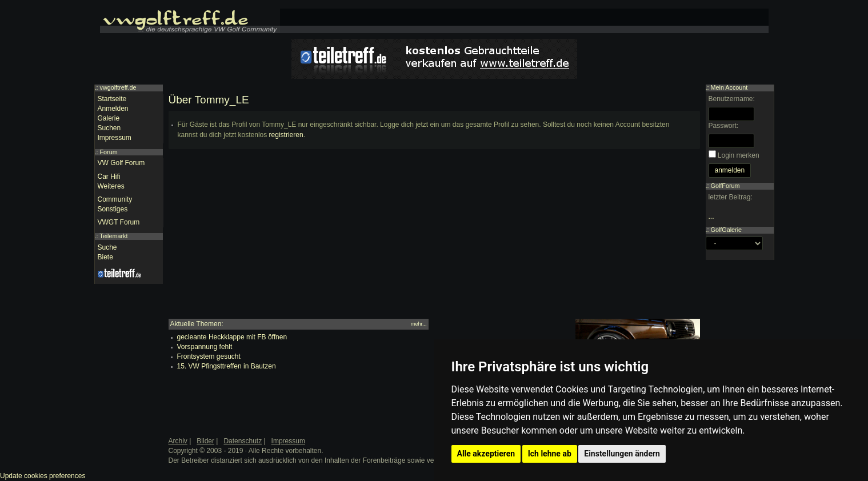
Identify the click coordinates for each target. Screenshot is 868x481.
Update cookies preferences (43, 476)
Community (115, 199)
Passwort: (724, 126)
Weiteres (111, 186)
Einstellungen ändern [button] (622, 454)
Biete (105, 257)
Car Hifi (109, 177)
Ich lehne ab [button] (550, 454)
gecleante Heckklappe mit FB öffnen (232, 337)
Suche (107, 247)
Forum (109, 152)
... (711, 217)
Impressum (115, 138)
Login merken (739, 155)
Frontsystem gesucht (209, 356)
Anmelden (113, 109)
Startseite (112, 99)
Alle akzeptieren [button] (486, 454)
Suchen (109, 128)
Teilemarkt (113, 236)
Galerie (109, 118)
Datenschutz (243, 441)
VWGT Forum (119, 222)
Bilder (205, 441)
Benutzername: (732, 99)
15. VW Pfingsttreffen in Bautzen (227, 366)
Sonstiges (113, 209)
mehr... (419, 324)
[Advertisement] (434, 239)
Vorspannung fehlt (205, 347)
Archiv (178, 441)
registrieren (286, 135)
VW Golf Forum (121, 163)
